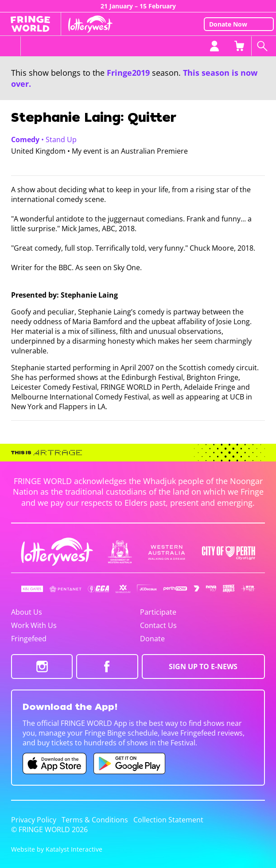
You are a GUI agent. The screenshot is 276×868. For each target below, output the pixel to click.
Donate (152, 639)
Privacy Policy (34, 820)
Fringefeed (29, 639)
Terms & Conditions (95, 820)
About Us (27, 612)
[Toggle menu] (10, 46)
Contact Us (158, 625)
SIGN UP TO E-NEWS (203, 666)
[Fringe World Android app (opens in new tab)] (129, 763)
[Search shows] (264, 46)
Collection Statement (168, 820)
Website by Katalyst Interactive (57, 849)
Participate (158, 612)
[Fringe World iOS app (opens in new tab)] (54, 763)
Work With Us (34, 625)
